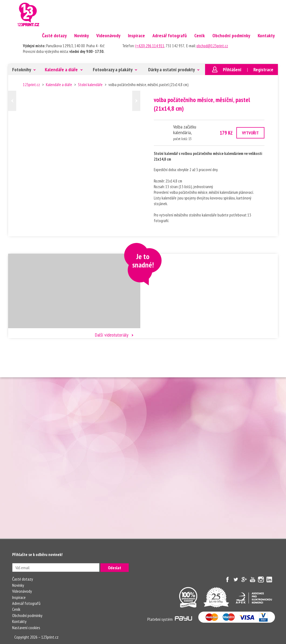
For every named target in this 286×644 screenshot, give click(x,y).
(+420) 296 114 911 (150, 46)
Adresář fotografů (170, 35)
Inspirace (136, 35)
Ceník (200, 35)
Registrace (263, 70)
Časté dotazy (54, 35)
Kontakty (266, 35)
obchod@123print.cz (212, 46)
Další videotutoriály (112, 335)
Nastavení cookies (26, 628)
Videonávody (108, 35)
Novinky (81, 35)
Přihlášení (232, 70)
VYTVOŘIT (250, 133)
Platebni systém (170, 619)
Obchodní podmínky (231, 35)
